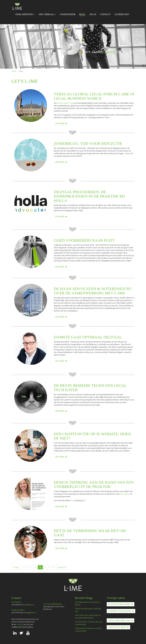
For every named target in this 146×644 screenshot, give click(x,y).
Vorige (16, 567)
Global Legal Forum (65, 103)
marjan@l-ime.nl (30, 613)
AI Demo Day (122, 14)
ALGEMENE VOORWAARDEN (120, 611)
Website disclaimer (117, 627)
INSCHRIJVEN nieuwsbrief (119, 604)
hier (72, 500)
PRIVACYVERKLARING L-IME (119, 620)
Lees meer (60, 123)
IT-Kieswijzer (68, 14)
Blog (82, 14)
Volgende (61, 567)
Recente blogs (84, 598)
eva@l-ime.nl (29, 605)
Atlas (93, 14)
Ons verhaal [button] (47, 14)
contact (20, 624)
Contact (105, 14)
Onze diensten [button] (25, 14)
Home (14, 71)
